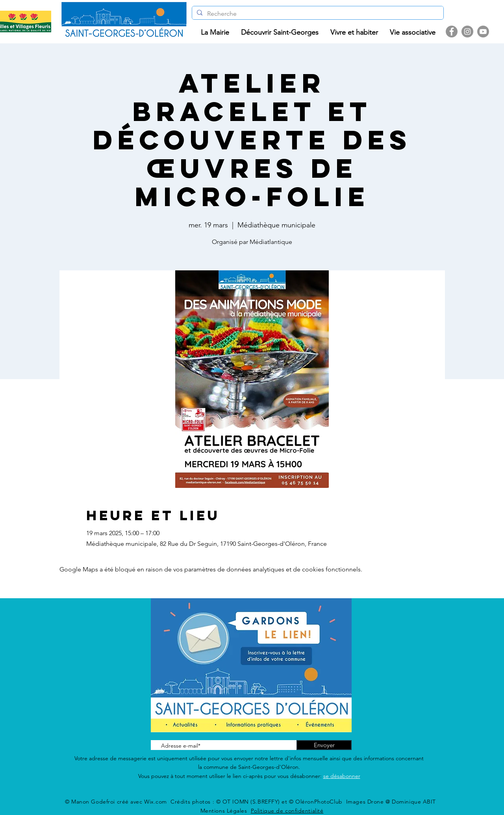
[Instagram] (467, 32)
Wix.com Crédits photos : (180, 802)
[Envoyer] (324, 745)
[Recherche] (317, 14)
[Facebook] (452, 32)
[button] (215, 33)
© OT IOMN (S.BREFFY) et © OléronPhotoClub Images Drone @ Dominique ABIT (326, 802)
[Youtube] (483, 32)
